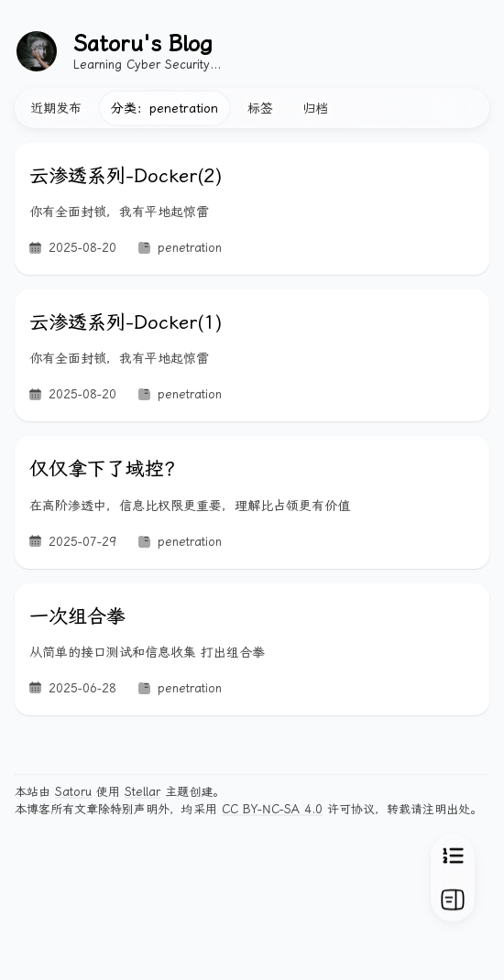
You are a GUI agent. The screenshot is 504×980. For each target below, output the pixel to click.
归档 (315, 108)
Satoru (73, 792)
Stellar (142, 792)
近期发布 (56, 108)
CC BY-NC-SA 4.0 (272, 809)
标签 (260, 108)
